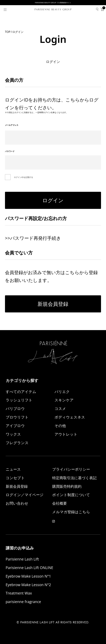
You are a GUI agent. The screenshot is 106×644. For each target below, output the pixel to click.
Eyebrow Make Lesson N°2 (28, 585)
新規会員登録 (53, 304)
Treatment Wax (19, 593)
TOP (8, 32)
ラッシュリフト (19, 400)
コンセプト (15, 478)
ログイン (53, 200)
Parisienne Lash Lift (22, 559)
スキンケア (64, 400)
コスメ (60, 409)
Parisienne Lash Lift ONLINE (29, 568)
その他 (60, 426)
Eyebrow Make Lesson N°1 (28, 576)
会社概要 (60, 503)
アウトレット (66, 434)
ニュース (13, 469)
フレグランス (17, 443)
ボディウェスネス (70, 417)
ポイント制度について (71, 495)
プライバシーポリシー (71, 469)
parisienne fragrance (23, 602)
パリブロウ (15, 409)
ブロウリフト (17, 417)
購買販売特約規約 (67, 486)
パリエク (62, 392)
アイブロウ (15, 426)
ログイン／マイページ (25, 495)
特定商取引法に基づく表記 (74, 478)
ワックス (13, 434)
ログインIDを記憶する (23, 177)
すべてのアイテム (21, 392)
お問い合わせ (17, 503)
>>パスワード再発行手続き (33, 238)
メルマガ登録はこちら (71, 512)
